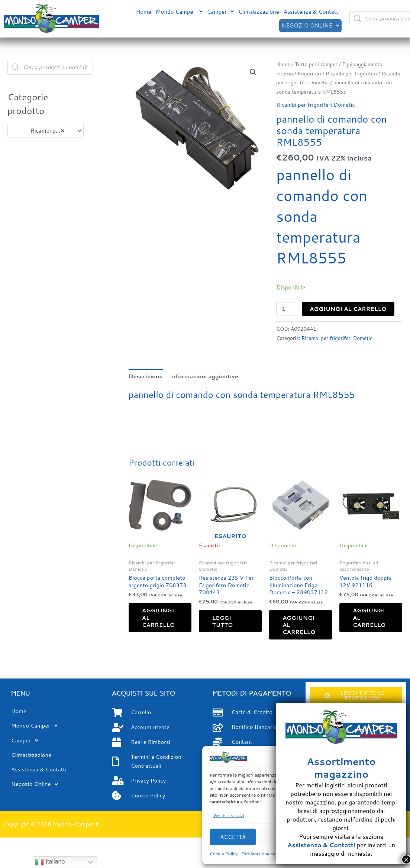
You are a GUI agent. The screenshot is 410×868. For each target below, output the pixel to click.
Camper (221, 11)
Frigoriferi (310, 73)
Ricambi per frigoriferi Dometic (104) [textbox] (42, 131)
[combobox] (46, 131)
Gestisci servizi (229, 815)
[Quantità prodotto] (286, 309)
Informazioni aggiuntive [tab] (205, 376)
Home (143, 11)
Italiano (50, 862)
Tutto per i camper (317, 64)
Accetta (233, 837)
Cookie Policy (224, 854)
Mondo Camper (179, 11)
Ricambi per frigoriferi (352, 73)
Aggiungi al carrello (348, 309)
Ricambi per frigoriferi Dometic (316, 105)
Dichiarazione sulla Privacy (269, 854)
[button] (179, 11)
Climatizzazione (259, 11)
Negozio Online (310, 25)
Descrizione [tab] (146, 376)
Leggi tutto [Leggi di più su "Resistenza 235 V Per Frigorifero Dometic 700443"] (225, 622)
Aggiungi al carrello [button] (161, 619)
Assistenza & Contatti (312, 11)
